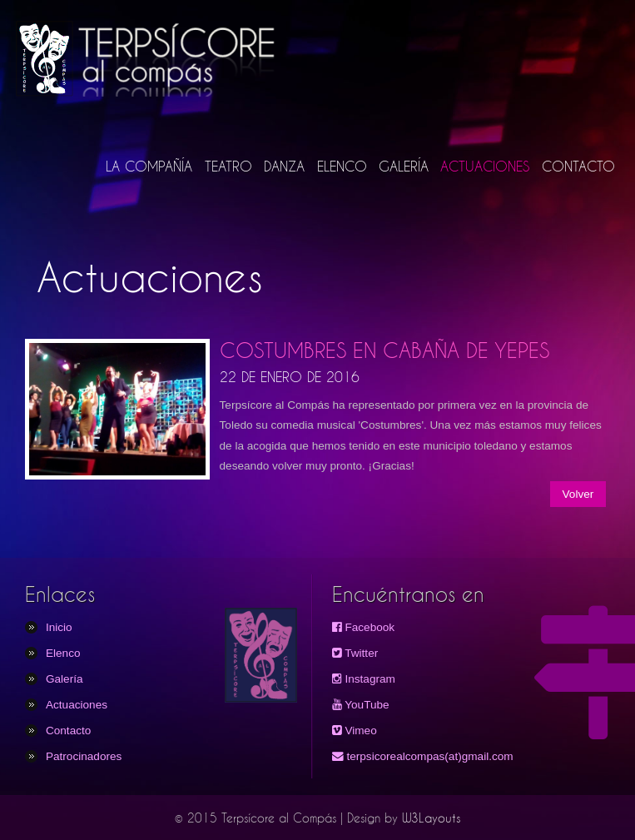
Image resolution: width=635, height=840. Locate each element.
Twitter (355, 653)
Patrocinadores (84, 756)
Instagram (364, 679)
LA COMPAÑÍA (149, 166)
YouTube (361, 705)
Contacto (68, 731)
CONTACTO (578, 166)
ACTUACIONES (485, 166)
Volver (578, 494)
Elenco (63, 653)
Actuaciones (77, 705)
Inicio (59, 627)
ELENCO (342, 166)
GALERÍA (404, 166)
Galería (64, 679)
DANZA (284, 166)
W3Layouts (431, 818)
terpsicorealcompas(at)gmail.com (423, 756)
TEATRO (228, 166)
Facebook (363, 627)
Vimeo (355, 731)
